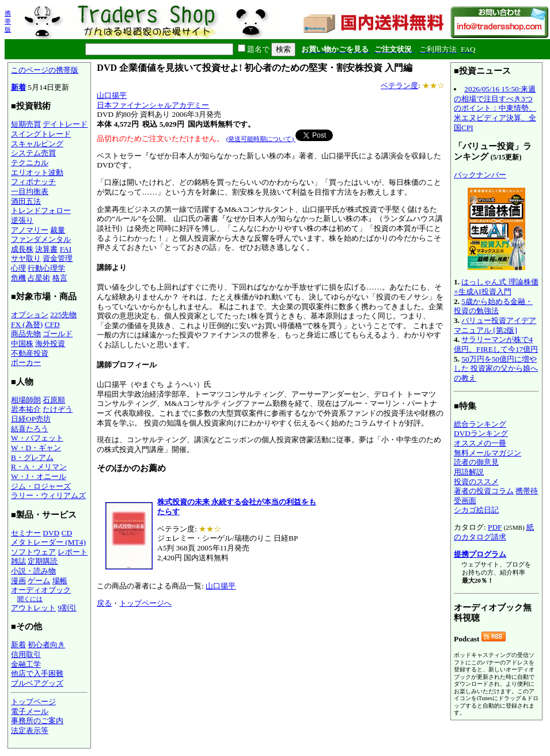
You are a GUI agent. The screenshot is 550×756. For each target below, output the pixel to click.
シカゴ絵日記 (476, 510)
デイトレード (65, 124)
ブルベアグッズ (37, 683)
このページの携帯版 (45, 70)
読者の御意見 (476, 462)
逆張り (22, 220)
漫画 (18, 581)
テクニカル (30, 163)
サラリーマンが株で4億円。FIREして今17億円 (496, 344)
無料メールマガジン (488, 453)
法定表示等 (30, 730)
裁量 (58, 230)
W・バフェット (37, 438)
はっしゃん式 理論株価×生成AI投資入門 (496, 287)
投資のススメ (476, 482)
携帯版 (8, 21)
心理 (18, 268)
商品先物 (26, 334)
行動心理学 (46, 268)
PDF (495, 527)
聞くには (30, 599)
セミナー (26, 533)
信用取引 (26, 654)
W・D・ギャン (36, 448)
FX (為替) (27, 324)
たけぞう (58, 409)
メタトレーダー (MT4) (48, 542)
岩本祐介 (26, 409)
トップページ (33, 702)
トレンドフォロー (41, 210)
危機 (18, 278)
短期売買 (26, 124)
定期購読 (43, 561)
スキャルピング (37, 144)
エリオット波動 (37, 172)
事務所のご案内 (37, 721)
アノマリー (30, 230)
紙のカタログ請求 (494, 532)
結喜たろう (30, 429)
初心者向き (46, 645)
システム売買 (33, 153)
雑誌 (18, 561)
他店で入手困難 (37, 673)
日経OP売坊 (31, 419)
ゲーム (39, 581)
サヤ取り (26, 258)
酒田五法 (26, 201)
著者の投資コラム (484, 491)
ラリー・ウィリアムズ (48, 495)
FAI (66, 249)
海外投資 (50, 343)
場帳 (60, 581)
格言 (60, 278)
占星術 (39, 278)
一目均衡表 (30, 191)
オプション (30, 315)
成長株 (22, 249)
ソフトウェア (33, 552)
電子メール (30, 711)
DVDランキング (481, 433)
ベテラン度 (399, 86)
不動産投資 (30, 353)
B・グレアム (32, 457)
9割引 (67, 608)
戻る (104, 603)
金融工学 (26, 664)
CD (67, 533)
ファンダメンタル (41, 239)
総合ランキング (480, 424)
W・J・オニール (39, 476)
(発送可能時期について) (261, 139)
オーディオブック (41, 590)
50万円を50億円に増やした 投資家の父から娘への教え (496, 368)
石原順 (54, 400)
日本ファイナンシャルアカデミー (153, 105)
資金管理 (58, 258)
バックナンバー (480, 175)
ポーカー (26, 362)
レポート (73, 552)
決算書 (46, 249)
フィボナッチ (33, 182)
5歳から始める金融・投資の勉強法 (493, 306)
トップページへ (145, 603)
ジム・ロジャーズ (41, 486)
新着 (18, 87)
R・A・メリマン (39, 467)
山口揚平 (112, 95)
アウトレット (33, 608)
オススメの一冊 (480, 443)
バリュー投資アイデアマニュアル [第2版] (495, 325)
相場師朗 (26, 400)
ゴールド (58, 334)
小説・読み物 (33, 571)
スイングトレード (41, 134)
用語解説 (469, 472)
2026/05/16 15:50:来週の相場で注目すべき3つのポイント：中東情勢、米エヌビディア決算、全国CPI (495, 108)
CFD (52, 324)
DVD (51, 533)
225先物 (63, 315)
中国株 (22, 343)
